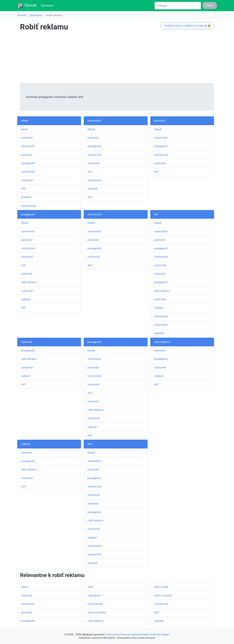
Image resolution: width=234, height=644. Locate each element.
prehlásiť (26, 197)
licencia (125, 634)
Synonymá (48, 5)
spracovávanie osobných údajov (151, 634)
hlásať (25, 121)
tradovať (92, 189)
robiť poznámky (97, 612)
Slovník (27, 6)
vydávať (26, 299)
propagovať (28, 163)
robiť (90, 587)
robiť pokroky (95, 604)
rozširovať (27, 180)
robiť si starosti (163, 596)
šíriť (23, 189)
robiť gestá (94, 596)
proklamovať (29, 206)
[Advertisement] (117, 58)
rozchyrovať (28, 172)
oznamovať (28, 146)
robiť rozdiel (161, 587)
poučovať (27, 155)
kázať (24, 129)
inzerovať (27, 274)
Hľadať (210, 5)
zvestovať (27, 138)
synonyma (112, 634)
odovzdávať (94, 180)
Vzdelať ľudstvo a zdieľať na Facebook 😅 (187, 26)
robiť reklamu (29, 282)
